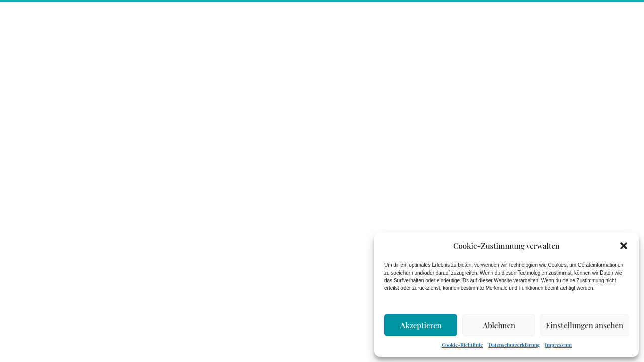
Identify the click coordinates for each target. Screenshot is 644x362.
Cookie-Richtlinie (462, 345)
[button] (624, 246)
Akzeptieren (421, 325)
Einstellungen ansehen (585, 325)
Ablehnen (499, 325)
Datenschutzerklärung (514, 345)
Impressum (558, 345)
